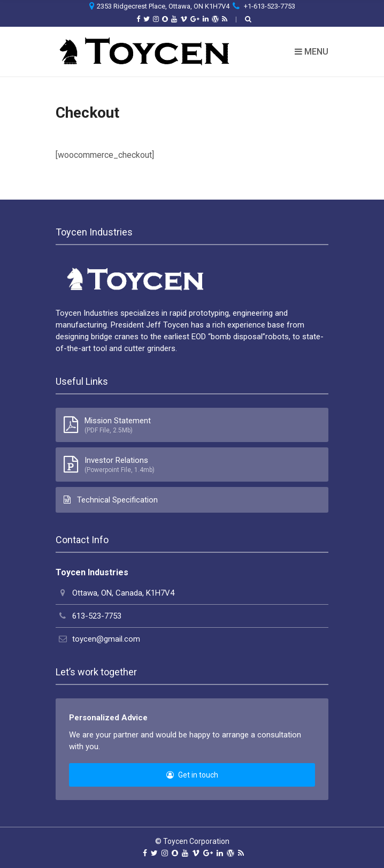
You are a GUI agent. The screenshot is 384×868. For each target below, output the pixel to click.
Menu (312, 52)
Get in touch (192, 775)
